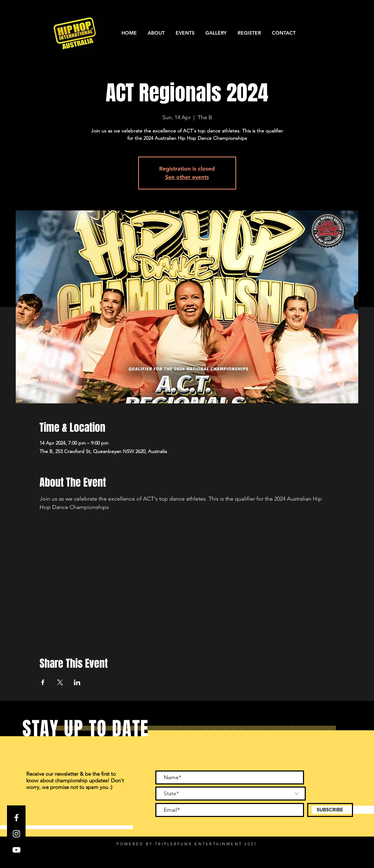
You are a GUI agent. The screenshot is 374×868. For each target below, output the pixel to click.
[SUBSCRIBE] (330, 810)
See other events (187, 177)
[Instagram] (16, 834)
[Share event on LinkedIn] (77, 682)
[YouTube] (16, 850)
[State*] (231, 794)
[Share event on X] (60, 682)
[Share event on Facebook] (43, 682)
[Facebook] (16, 818)
